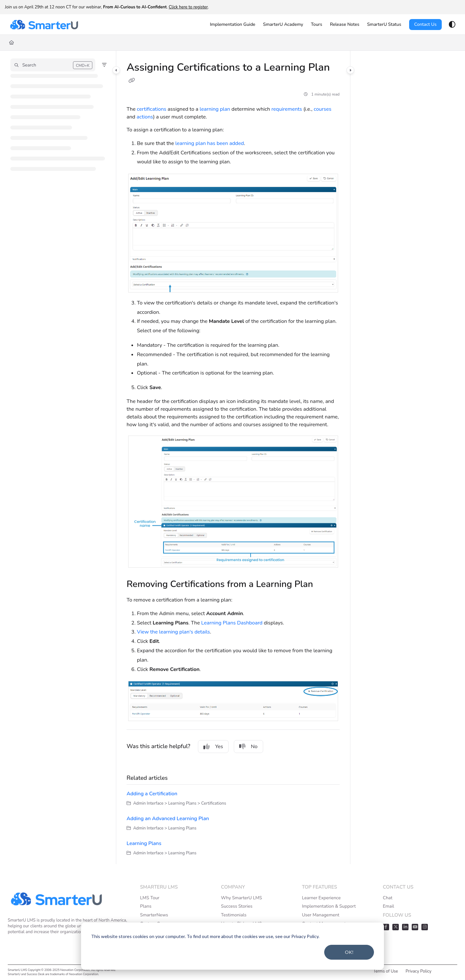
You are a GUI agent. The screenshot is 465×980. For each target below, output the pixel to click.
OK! (349, 952)
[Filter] (104, 65)
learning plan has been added (210, 143)
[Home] (11, 43)
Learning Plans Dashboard (232, 623)
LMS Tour (150, 898)
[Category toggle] (116, 70)
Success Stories (237, 906)
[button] (53, 65)
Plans (146, 906)
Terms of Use (386, 971)
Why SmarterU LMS (241, 898)
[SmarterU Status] (384, 25)
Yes (213, 747)
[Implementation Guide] (233, 25)
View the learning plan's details (173, 632)
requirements (287, 109)
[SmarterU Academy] (283, 25)
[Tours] (317, 25)
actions (145, 117)
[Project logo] (44, 25)
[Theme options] (452, 25)
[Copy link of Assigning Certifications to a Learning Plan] (132, 81)
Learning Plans (144, 843)
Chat (387, 898)
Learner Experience (321, 898)
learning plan (215, 109)
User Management (321, 915)
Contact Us (425, 24)
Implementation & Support (329, 906)
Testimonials (234, 915)
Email (388, 906)
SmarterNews (154, 915)
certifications (152, 109)
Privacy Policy (418, 971)
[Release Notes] (345, 25)
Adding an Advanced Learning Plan (168, 819)
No (248, 747)
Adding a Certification (152, 794)
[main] (233, 457)
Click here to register (188, 7)
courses (322, 109)
